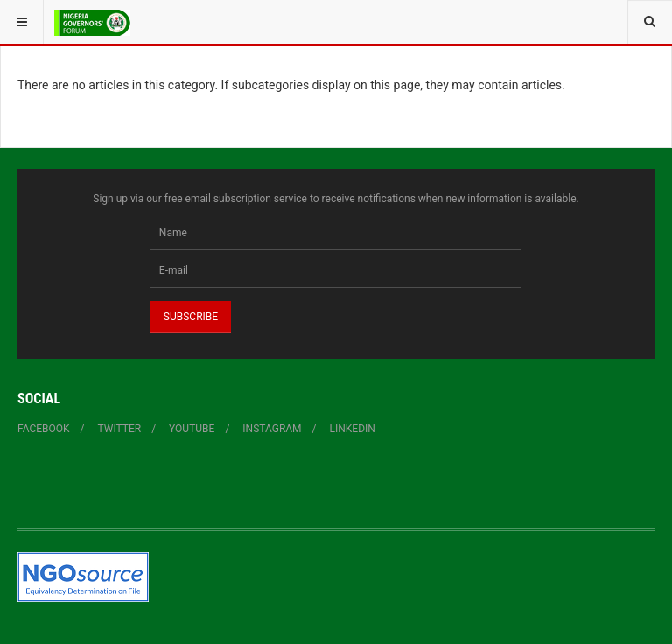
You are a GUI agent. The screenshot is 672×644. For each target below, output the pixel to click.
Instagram (272, 429)
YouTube (192, 429)
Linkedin (353, 429)
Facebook (44, 429)
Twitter (120, 429)
